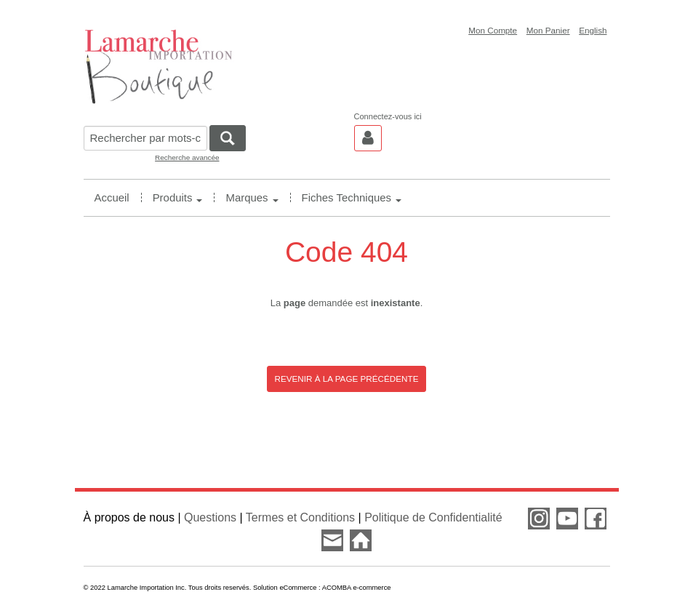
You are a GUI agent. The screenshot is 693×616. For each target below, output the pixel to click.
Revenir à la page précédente (347, 379)
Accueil (112, 197)
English (593, 30)
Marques (252, 197)
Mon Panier (548, 30)
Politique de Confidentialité (433, 517)
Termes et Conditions (300, 517)
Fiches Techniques (352, 197)
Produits (178, 197)
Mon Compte (493, 30)
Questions (210, 517)
